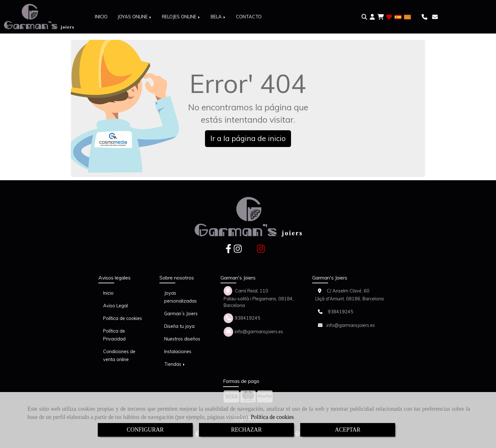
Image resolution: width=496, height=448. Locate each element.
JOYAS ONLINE (135, 17)
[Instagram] (238, 250)
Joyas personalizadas (180, 297)
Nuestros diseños (182, 339)
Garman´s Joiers (181, 314)
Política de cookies (272, 417)
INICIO (101, 17)
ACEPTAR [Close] (348, 430)
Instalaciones (178, 352)
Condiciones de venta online (119, 356)
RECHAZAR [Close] (246, 430)
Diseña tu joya (179, 326)
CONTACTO (249, 17)
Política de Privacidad (114, 335)
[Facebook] (228, 250)
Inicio (108, 293)
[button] (372, 17)
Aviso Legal (115, 306)
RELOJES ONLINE (181, 17)
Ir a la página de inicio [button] (248, 138)
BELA (218, 17)
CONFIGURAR (145, 430)
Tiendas (175, 364)
